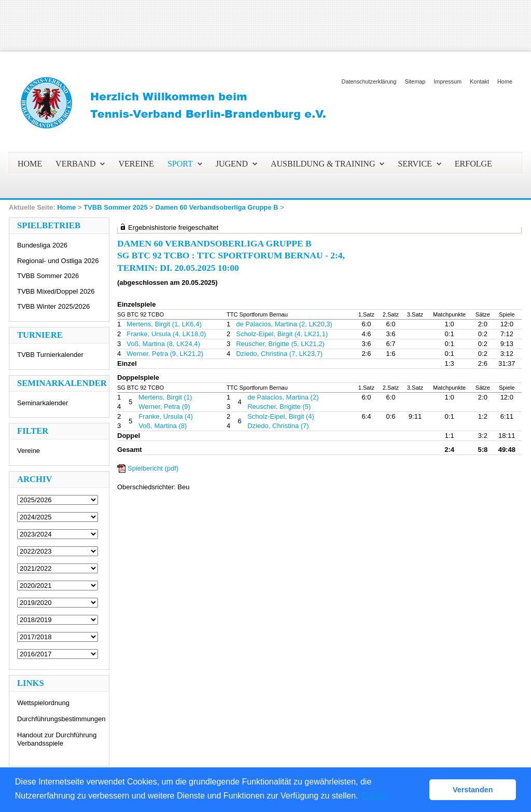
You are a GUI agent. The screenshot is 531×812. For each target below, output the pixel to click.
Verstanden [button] (473, 790)
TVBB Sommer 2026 (48, 276)
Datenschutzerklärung (369, 81)
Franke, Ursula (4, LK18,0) (166, 334)
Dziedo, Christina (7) (278, 426)
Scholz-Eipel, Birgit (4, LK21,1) (282, 334)
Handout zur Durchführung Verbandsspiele (57, 739)
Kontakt (479, 81)
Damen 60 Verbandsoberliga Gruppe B (217, 207)
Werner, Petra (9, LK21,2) (165, 354)
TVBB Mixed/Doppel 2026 (56, 291)
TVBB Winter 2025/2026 (53, 306)
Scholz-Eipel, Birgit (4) (281, 416)
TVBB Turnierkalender (50, 355)
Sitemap (415, 81)
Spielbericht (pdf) (153, 468)
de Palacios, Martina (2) (283, 397)
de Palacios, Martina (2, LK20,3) (284, 324)
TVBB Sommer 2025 (116, 207)
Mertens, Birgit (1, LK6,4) (164, 324)
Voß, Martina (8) (163, 426)
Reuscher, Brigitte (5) (279, 407)
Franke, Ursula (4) (166, 416)
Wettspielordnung (43, 703)
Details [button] (375, 796)
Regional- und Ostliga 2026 (58, 261)
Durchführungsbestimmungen (61, 719)
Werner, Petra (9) (164, 407)
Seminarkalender (43, 403)
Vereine (29, 451)
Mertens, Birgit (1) (165, 397)
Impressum (448, 81)
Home (505, 81)
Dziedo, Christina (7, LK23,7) (279, 354)
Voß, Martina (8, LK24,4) (163, 344)
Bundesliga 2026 (42, 245)
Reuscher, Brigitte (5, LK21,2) (280, 344)
